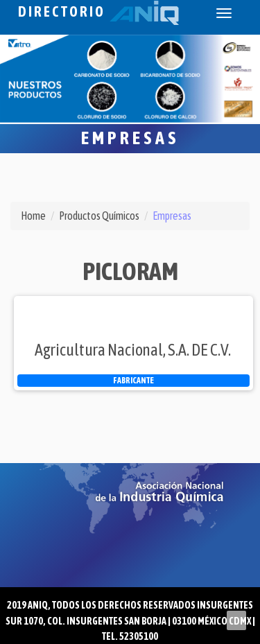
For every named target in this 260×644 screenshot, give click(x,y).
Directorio (98, 11)
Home (33, 216)
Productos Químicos (99, 216)
